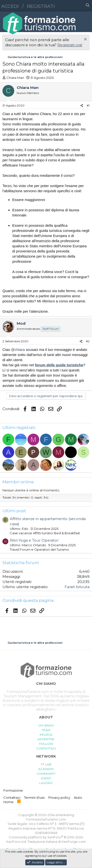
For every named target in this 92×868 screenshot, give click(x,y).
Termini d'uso (34, 797)
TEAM (46, 730)
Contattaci (12, 797)
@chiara (18, 350)
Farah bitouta (77, 587)
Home (8, 802)
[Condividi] (82, 106)
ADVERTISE (46, 739)
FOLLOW (46, 744)
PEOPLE (46, 735)
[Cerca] (88, 6)
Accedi (10, 6)
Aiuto (78, 797)
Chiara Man (15, 78)
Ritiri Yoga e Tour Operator (34, 540)
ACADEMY (46, 769)
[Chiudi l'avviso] (85, 40)
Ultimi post (14, 511)
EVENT (46, 778)
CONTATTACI (46, 748)
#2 (88, 341)
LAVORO (46, 783)
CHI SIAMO (46, 725)
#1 (88, 105)
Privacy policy (59, 797)
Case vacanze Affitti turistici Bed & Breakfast (45, 533)
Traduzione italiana (42, 842)
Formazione (13, 790)
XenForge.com (74, 842)
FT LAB (46, 764)
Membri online (18, 482)
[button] (66, 6)
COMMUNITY (46, 774)
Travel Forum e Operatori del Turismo (39, 549)
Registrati (41, 6)
